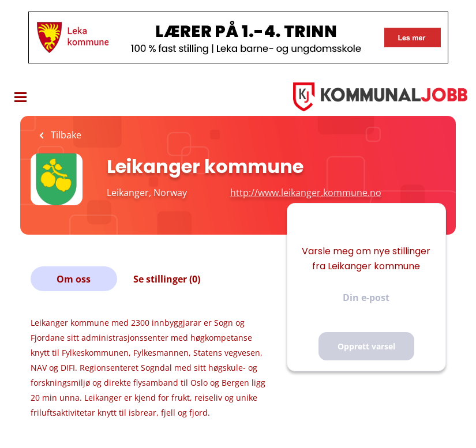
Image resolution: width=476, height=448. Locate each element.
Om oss (74, 279)
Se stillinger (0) (167, 279)
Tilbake (65, 135)
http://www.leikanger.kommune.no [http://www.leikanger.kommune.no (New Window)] (306, 193)
